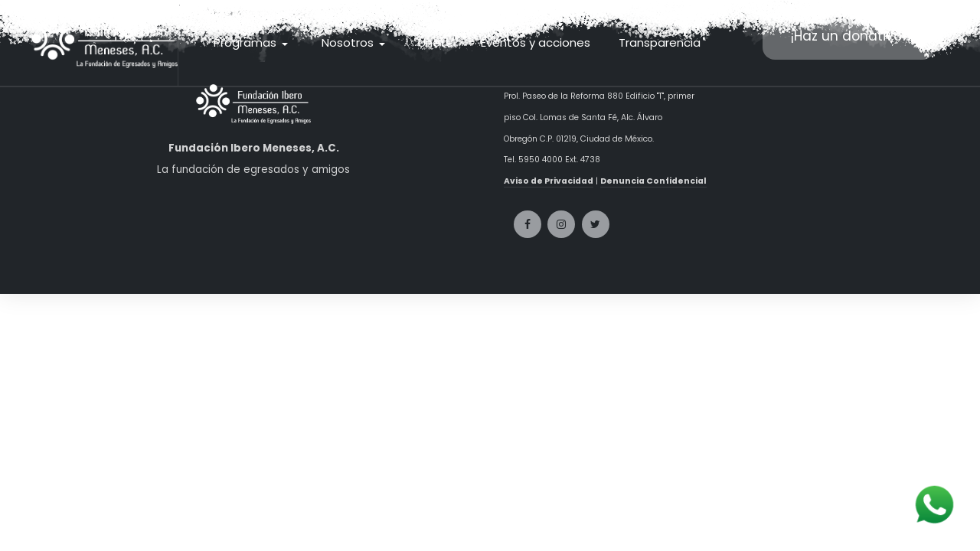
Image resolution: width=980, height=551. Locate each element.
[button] (253, 43)
